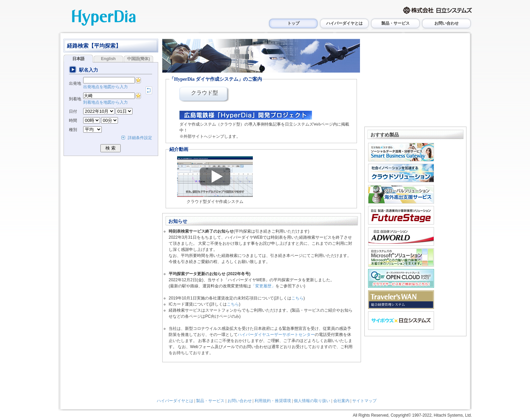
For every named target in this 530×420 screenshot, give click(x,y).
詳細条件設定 (140, 138)
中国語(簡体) (139, 59)
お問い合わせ (447, 23)
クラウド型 (204, 93)
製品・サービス (395, 23)
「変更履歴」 (263, 286)
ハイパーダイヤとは (344, 23)
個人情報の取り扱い (312, 401)
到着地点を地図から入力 (105, 102)
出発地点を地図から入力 (105, 87)
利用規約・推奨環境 (273, 401)
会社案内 (341, 401)
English (108, 59)
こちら (297, 298)
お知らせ (178, 221)
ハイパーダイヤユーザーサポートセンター (276, 335)
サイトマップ (364, 401)
